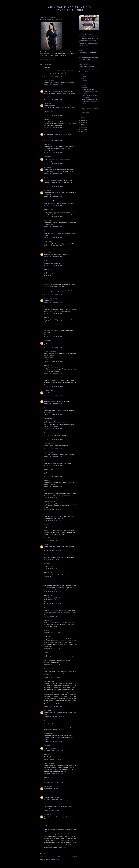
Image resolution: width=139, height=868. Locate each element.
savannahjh (47, 390)
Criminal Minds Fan (49, 298)
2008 (82, 127)
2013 (82, 76)
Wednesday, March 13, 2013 (54, 717)
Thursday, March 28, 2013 (53, 773)
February (85, 113)
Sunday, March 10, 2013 (53, 497)
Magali (46, 103)
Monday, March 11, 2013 (53, 632)
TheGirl (46, 261)
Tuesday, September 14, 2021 (55, 850)
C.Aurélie (47, 178)
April (84, 85)
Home (59, 856)
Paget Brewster (50, 59)
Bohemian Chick (48, 501)
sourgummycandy (49, 443)
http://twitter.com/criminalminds (88, 52)
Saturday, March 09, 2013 (53, 76)
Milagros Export (48, 825)
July (84, 78)
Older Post (74, 856)
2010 (82, 122)
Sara (45, 480)
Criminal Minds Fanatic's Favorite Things (70, 9)
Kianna (46, 746)
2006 (82, 132)
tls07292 (46, 786)
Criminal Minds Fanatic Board (87, 67)
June (84, 81)
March (84, 88)
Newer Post (43, 856)
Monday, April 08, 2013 (52, 810)
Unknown (47, 89)
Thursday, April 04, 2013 (53, 791)
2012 (82, 118)
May (84, 83)
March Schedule (86, 106)
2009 (82, 125)
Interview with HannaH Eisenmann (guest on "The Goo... (90, 91)
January (85, 115)
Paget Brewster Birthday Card (90, 99)
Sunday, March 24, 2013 (53, 759)
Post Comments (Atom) (53, 860)
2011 (82, 120)
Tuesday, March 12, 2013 (53, 706)
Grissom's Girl (48, 608)
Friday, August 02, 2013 (53, 821)
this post (89, 42)
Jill (45, 544)
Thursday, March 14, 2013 (53, 750)
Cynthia (46, 399)
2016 (82, 74)
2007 (82, 129)
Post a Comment (45, 854)
